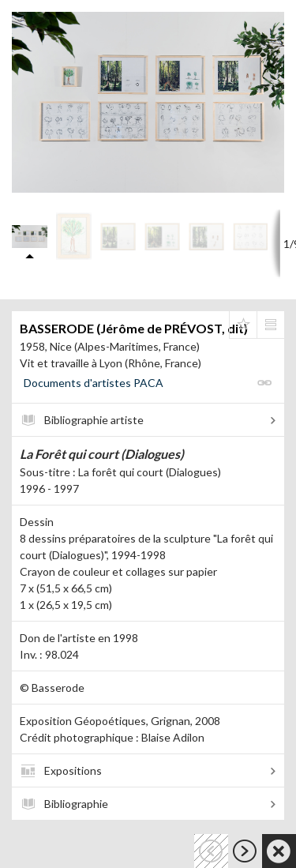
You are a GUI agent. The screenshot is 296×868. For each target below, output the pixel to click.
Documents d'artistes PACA (94, 383)
